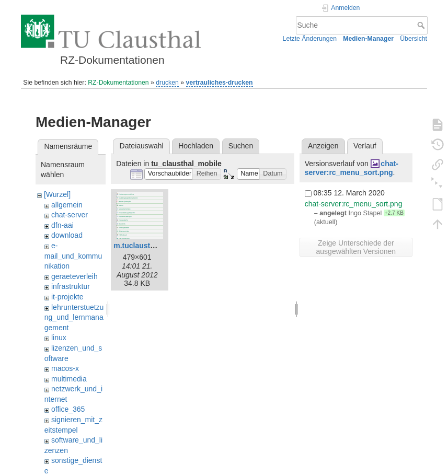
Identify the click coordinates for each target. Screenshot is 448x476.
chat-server (70, 215)
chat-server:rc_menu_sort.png (352, 168)
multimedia (69, 379)
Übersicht (413, 39)
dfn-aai (62, 225)
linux (59, 338)
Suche (422, 25)
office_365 (68, 409)
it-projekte (67, 297)
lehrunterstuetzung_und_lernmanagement (74, 317)
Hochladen (196, 146)
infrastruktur (71, 286)
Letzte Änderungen (310, 39)
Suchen (241, 146)
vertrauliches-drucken (220, 83)
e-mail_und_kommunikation (73, 256)
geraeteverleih (74, 276)
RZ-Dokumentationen (118, 83)
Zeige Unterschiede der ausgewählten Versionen (356, 247)
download (67, 235)
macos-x (65, 368)
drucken (167, 83)
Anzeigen (323, 146)
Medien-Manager (368, 39)
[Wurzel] (57, 194)
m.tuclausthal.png (145, 246)
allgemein (67, 205)
